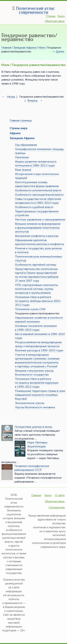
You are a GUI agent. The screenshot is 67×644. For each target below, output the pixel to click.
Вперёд (33, 101)
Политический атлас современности (35, 10)
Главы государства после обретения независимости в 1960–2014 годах (38, 201)
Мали (42, 48)
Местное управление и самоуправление (40, 220)
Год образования (26, 145)
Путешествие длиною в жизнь (33, 427)
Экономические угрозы (30, 403)
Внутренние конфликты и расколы (37, 236)
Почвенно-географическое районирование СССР (32, 468)
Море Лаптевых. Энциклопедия (38, 445)
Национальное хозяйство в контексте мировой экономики (39, 320)
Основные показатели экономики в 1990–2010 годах (36, 328)
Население (22, 157)
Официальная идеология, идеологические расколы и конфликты (39, 242)
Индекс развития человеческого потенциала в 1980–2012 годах (36, 164)
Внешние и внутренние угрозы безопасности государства (34, 373)
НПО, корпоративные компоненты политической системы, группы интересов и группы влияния (36, 289)
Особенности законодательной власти (39, 195)
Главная (6, 48)
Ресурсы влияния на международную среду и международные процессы (38, 344)
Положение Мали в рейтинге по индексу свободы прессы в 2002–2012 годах (38, 301)
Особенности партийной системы (36, 265)
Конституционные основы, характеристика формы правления (37, 184)
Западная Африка (25, 48)
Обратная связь (55, 21)
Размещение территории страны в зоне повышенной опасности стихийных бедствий (40, 395)
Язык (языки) (23, 170)
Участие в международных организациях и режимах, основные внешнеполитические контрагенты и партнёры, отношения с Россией (37, 361)
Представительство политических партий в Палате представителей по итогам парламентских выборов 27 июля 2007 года (37, 275)
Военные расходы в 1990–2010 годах (39, 350)
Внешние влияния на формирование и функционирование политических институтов (38, 228)
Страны (51, 16)
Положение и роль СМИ (30, 309)
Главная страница (21, 121)
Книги (61, 16)
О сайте (60, 495)
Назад (11, 97)
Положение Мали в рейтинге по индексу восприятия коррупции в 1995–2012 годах (37, 383)
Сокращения (57, 507)
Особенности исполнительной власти (38, 190)
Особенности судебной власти (34, 207)
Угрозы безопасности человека (35, 407)
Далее (60, 52)
